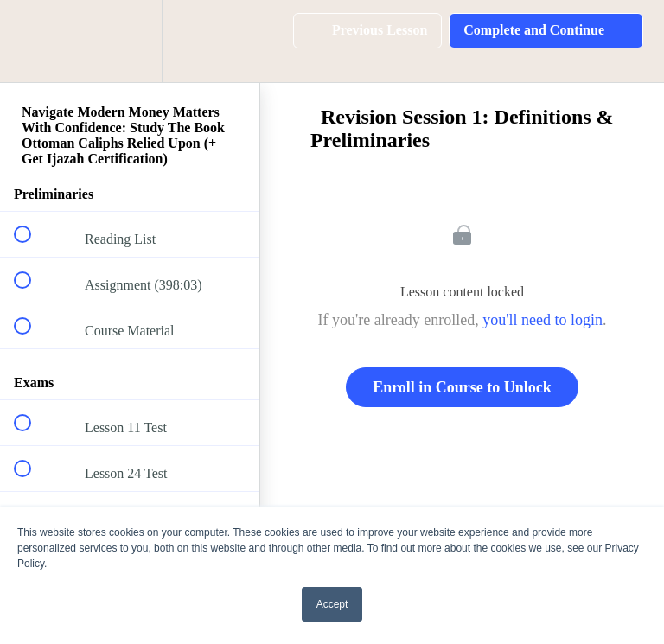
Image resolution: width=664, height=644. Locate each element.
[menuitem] (130, 41)
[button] (32, 41)
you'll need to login (543, 320)
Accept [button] (332, 604)
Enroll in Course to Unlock (462, 387)
